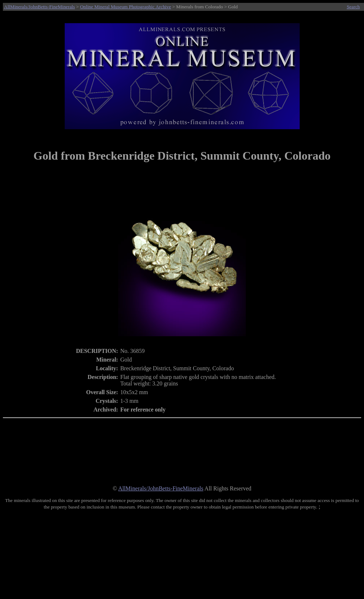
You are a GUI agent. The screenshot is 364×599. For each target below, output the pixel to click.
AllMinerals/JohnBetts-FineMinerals (39, 7)
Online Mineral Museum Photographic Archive (125, 7)
